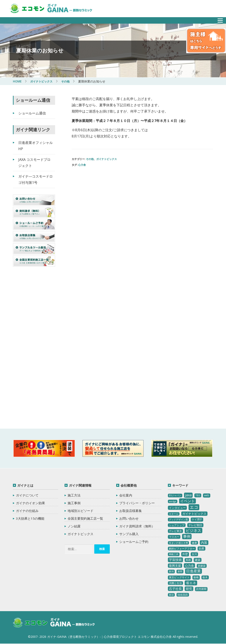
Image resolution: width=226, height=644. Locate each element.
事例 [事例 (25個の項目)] (187, 536)
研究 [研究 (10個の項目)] (189, 589)
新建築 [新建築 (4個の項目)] (202, 566)
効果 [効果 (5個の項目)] (201, 548)
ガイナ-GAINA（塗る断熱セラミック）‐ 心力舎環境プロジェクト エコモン (55, 623)
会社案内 (126, 495)
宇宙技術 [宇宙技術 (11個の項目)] (175, 560)
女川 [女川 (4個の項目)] (194, 554)
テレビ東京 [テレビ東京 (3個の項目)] (175, 531)
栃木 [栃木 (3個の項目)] (205, 577)
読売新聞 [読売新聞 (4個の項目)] (201, 589)
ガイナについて (27, 495)
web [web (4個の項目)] (207, 495)
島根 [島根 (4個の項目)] (188, 560)
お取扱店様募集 (131, 511)
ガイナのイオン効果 (30, 503)
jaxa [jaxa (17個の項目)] (188, 495)
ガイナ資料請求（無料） (137, 526)
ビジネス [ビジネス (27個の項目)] (193, 530)
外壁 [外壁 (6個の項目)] (185, 554)
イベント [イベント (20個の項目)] (187, 501)
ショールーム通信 (32, 113)
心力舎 (82, 165)
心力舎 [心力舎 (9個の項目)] (189, 566)
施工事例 (74, 503)
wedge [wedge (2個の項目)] (173, 501)
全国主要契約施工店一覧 (85, 518)
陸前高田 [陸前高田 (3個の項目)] (183, 595)
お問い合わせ (129, 518)
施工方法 (74, 495)
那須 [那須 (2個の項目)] (171, 595)
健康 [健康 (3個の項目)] (194, 543)
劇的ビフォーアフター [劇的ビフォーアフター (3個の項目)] (182, 548)
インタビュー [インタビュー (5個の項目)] (177, 508)
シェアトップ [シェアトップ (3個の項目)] (177, 525)
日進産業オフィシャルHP (36, 146)
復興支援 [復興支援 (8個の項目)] (175, 566)
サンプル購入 (129, 534)
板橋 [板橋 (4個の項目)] (196, 577)
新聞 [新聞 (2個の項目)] (180, 571)
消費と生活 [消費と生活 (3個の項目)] (175, 583)
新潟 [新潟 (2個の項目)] (171, 571)
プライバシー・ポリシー (137, 503)
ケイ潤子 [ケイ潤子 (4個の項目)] (197, 519)
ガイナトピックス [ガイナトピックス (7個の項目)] (194, 514)
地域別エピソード (80, 511)
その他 (90, 159)
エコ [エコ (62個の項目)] (194, 507)
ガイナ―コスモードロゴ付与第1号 (36, 179)
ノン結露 (74, 526)
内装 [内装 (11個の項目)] (204, 542)
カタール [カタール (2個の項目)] (174, 514)
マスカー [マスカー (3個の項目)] (174, 537)
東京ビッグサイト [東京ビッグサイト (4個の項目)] (179, 577)
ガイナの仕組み (27, 511)
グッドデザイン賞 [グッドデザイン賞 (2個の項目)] (178, 519)
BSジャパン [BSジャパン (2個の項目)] (175, 495)
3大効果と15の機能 (30, 518)
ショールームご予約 (134, 542)
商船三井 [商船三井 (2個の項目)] (174, 554)
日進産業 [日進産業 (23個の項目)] (193, 571)
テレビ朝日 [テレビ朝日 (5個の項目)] (195, 525)
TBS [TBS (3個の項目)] (198, 495)
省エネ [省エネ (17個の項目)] (191, 583)
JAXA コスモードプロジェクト (34, 163)
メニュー (218, 19)
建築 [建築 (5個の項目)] (198, 560)
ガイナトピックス (107, 159)
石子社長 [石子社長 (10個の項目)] (175, 589)
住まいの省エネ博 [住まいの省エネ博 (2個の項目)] (178, 543)
